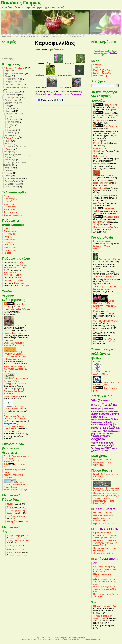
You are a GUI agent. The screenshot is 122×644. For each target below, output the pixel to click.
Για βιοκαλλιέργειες (13, 79)
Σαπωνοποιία (11, 135)
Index (17, 36)
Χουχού (10, 507)
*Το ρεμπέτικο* (77, 36)
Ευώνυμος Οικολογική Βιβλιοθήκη (14, 392)
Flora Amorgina (105, 105)
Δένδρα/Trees (11, 82)
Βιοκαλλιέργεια (57, 36)
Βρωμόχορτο (10, 231)
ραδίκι (108, 440)
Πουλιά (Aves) (11, 187)
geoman (8, 280)
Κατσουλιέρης (10, 199)
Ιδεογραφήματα (11, 396)
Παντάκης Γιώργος (21, 3)
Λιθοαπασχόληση (14, 146)
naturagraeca (99, 271)
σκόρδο (111, 445)
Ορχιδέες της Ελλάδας (103, 227)
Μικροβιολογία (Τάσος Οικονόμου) (103, 464)
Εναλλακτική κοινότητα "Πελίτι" (103, 373)
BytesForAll (71, 640)
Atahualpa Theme (56, 640)
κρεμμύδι (104, 428)
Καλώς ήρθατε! (8, 36)
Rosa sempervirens (102, 183)
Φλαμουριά (19, 283)
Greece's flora (100, 148)
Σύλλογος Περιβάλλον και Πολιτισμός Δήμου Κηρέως (16, 485)
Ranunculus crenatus (103, 513)
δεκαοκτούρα (97, 422)
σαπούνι (108, 443)
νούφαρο (96, 436)
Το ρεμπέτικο (12, 114)
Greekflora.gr (99, 151)
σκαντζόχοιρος (99, 445)
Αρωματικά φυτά (12, 461)
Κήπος (8, 144)
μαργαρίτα (97, 433)
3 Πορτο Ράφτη (11, 138)
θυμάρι (95, 424)
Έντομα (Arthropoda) (14, 178)
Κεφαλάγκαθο (10, 234)
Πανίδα (7, 176)
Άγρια (7, 71)
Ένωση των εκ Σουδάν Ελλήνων (16, 380)
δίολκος (115, 419)
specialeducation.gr (13, 333)
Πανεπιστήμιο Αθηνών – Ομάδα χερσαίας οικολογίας (17, 417)
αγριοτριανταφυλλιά (99, 411)
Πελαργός (9, 201)
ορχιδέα (98, 439)
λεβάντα (113, 431)
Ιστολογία (9, 170)
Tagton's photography (103, 195)
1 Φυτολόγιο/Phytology (14, 68)
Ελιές (7, 106)
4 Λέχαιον (8, 149)
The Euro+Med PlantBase (105, 277)
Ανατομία (9, 157)
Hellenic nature (100, 156)
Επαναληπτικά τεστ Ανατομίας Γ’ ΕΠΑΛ (16, 266)
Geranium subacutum (103, 553)
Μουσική (9, 111)
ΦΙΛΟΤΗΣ (98, 331)
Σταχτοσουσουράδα (13, 215)
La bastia (14, 326)
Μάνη (96, 311)
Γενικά (8, 141)
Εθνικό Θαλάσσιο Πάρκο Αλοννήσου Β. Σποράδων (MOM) (16, 369)
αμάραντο (113, 411)
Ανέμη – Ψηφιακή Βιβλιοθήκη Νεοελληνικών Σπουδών (15, 354)
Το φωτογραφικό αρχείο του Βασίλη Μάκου (15, 426)
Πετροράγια (71, 87)
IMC (6, 312)
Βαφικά (8, 76)
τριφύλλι (96, 448)
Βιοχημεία (9, 168)
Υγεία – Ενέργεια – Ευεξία (16, 490)
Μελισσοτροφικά (12, 92)
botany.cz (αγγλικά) (102, 241)
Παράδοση (10, 133)
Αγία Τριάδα (12, 521)
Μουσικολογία (13, 122)
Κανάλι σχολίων (103, 73)
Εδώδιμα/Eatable (13, 84)
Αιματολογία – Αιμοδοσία (16, 154)
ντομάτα (106, 436)
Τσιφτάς (8, 253)
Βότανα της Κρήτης (102, 289)
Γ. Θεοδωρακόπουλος (14, 359)
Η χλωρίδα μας (105, 217)
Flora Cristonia (100, 120)
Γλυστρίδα (9, 228)
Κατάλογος (46, 36)
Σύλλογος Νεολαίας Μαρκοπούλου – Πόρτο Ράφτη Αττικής (104, 501)
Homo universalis (12, 309)
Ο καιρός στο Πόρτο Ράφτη (105, 493)
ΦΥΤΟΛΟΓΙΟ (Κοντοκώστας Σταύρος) (104, 340)
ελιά (105, 422)
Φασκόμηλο (96, 409)
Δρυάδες (97, 203)
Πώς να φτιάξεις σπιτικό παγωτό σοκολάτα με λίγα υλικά (105, 582)
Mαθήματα (9, 152)
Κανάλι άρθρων (103, 70)
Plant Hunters (103, 175)
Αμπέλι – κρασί (12, 100)
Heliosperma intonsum (103, 515)
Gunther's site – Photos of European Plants (106, 260)
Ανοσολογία (10, 160)
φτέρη (114, 448)
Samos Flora (99, 188)
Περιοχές (10, 125)
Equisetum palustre (102, 533)
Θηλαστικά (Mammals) (15, 184)
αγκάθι (111, 408)
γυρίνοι (107, 419)
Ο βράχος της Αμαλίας (17, 516)
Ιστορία (10, 116)
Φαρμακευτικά (11, 95)
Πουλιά (109, 404)
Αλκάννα (18, 278)
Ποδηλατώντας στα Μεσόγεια (106, 496)
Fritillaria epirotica (101, 521)
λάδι (112, 428)
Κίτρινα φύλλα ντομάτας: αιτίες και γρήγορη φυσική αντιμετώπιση (105, 569)
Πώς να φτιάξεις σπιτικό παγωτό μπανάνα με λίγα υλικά (105, 589)
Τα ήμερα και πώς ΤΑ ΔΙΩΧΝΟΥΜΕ (103, 617)
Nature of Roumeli (101, 164)
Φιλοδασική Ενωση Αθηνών (106, 321)
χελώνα (105, 451)
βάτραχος (104, 414)
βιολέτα (114, 414)
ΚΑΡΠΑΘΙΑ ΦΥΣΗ (102, 222)
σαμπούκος (97, 443)
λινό (118, 431)
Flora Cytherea (105, 126)
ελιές (110, 422)
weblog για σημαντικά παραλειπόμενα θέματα (15, 344)
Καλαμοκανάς (10, 209)
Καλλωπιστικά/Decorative (16, 87)
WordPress (38, 640)
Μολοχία (19, 262)
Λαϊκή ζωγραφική (14, 536)
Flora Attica (103, 113)
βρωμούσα (97, 417)
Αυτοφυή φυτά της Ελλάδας (106, 286)
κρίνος (95, 428)
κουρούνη (104, 424)
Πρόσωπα (11, 130)
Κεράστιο (76, 63)
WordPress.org (100, 76)
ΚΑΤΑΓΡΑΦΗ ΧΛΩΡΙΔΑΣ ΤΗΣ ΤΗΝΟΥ (104, 307)
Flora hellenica (100, 143)
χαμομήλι (96, 450)
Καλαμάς (96, 405)
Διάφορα (8, 173)
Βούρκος (10, 504)
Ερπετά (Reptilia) (13, 181)
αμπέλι (95, 414)
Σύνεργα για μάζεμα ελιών (18, 541)
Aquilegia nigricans (102, 518)
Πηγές (67, 36)
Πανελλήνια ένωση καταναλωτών (14, 408)
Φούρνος (11, 549)
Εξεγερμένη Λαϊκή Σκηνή (15, 384)
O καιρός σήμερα (8, 59)
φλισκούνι (106, 448)
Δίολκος (10, 546)
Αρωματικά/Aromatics (15, 73)
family (96, 400)
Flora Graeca (99, 251)
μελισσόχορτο (108, 433)
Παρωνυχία (46, 87)
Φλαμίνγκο (9, 204)
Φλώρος (8, 196)
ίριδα (104, 408)
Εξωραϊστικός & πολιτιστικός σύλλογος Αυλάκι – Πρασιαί (106, 488)
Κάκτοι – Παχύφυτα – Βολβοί (105, 302)
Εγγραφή (97, 65)
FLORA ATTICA (106, 529)
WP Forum (95, 640)
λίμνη (106, 431)
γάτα (105, 417)
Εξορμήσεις (10, 108)
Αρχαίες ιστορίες (14, 552)
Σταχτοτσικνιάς (11, 212)
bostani (97, 362)
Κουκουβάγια (10, 207)
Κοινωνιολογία (13, 119)
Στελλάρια (46, 75)
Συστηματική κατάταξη (30, 36)
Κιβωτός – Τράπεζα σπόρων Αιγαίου (106, 383)
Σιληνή (55, 63)
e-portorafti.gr (99, 479)
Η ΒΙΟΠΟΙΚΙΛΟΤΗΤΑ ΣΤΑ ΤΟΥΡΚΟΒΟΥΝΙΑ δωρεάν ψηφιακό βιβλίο (105, 543)
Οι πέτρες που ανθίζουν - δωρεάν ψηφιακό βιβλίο (105, 537)
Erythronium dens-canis (104, 523)
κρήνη (113, 424)
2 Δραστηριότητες (12, 97)
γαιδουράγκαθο (98, 419)
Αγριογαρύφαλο (71, 75)
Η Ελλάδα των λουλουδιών (105, 606)
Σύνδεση (97, 67)
